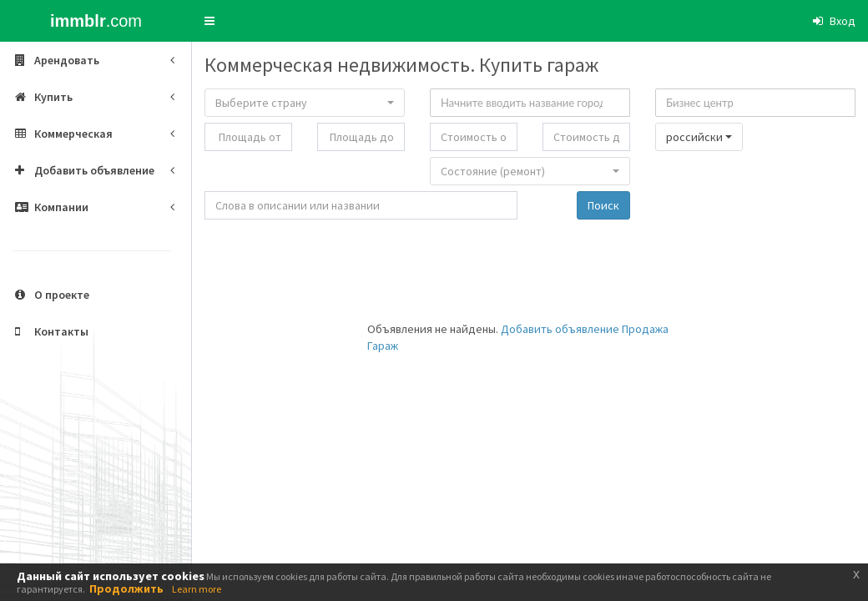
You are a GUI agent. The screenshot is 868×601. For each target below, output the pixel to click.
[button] (209, 21)
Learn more (197, 589)
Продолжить (126, 588)
